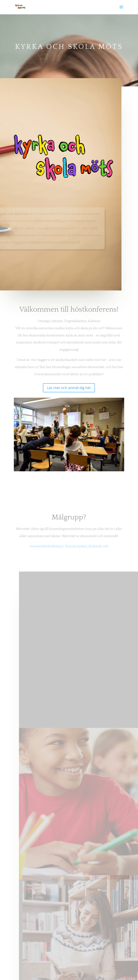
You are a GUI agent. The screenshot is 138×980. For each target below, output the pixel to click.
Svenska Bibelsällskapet (47, 546)
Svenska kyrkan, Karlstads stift (87, 546)
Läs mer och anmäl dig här (69, 388)
